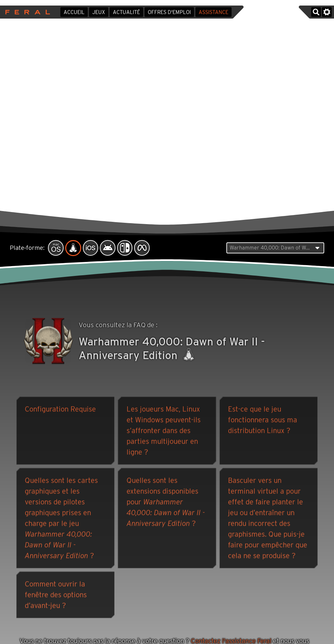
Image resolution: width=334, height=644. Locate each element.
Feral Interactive (26, 12)
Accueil (74, 12)
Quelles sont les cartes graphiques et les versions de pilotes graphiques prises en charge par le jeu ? (61, 519)
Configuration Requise (60, 410)
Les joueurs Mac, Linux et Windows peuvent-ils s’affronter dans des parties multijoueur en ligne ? (164, 432)
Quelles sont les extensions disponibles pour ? (166, 503)
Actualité (126, 12)
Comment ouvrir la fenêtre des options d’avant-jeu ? (56, 596)
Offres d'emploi (169, 12)
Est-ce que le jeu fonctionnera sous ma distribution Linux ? (263, 421)
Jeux (99, 12)
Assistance (213, 12)
